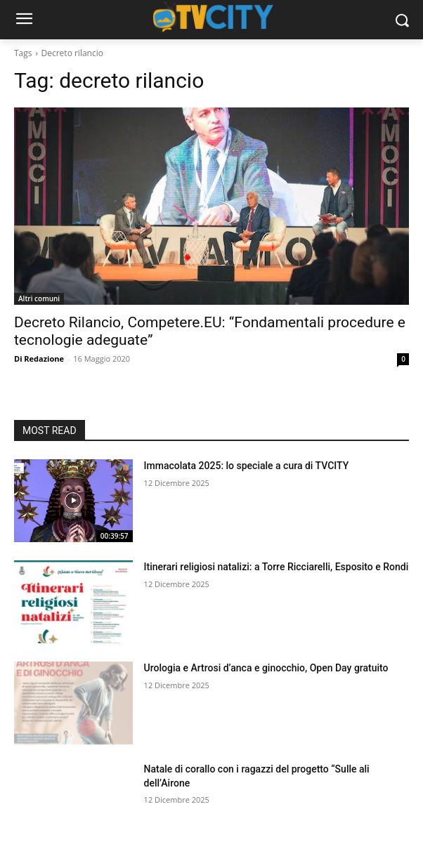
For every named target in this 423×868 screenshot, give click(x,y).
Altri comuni (39, 298)
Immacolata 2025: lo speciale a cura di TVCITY (247, 466)
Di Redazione (39, 359)
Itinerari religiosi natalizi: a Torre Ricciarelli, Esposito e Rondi (276, 567)
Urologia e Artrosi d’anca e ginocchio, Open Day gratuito (266, 668)
